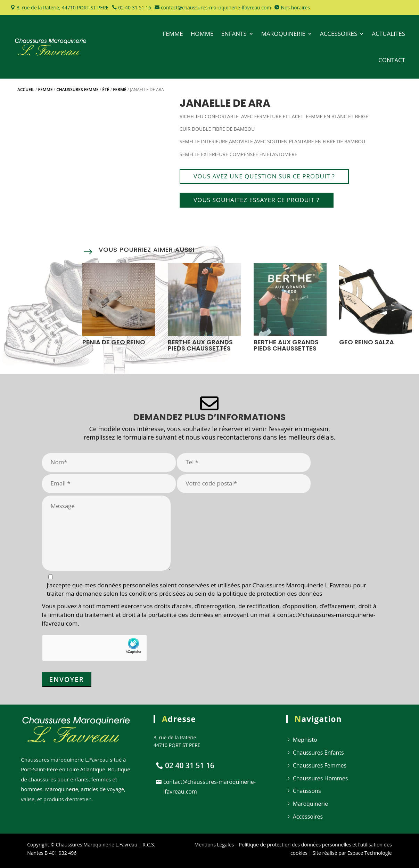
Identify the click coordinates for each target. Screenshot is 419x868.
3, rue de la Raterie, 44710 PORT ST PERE (63, 7)
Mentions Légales (214, 845)
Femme (46, 90)
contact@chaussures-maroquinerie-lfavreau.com (216, 7)
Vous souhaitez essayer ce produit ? (256, 200)
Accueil (26, 90)
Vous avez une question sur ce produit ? (264, 176)
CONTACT (392, 60)
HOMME (202, 34)
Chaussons (307, 791)
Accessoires (308, 817)
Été (106, 90)
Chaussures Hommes (321, 778)
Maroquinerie (310, 804)
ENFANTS (234, 34)
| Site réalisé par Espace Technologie (350, 853)
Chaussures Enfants (318, 753)
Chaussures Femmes (320, 765)
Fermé (120, 90)
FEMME (173, 34)
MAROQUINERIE (283, 34)
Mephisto (305, 740)
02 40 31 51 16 (135, 7)
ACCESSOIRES (339, 34)
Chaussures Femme (77, 90)
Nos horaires (295, 7)
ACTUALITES (388, 34)
